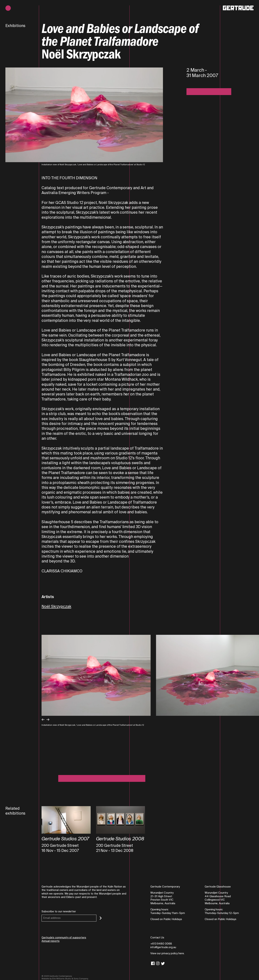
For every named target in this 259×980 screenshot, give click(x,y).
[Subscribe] (101, 918)
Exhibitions (15, 26)
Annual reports (50, 941)
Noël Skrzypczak (56, 607)
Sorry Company (81, 979)
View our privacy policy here (167, 953)
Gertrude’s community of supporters (64, 938)
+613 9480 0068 (161, 944)
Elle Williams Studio (62, 979)
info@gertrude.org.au (163, 947)
